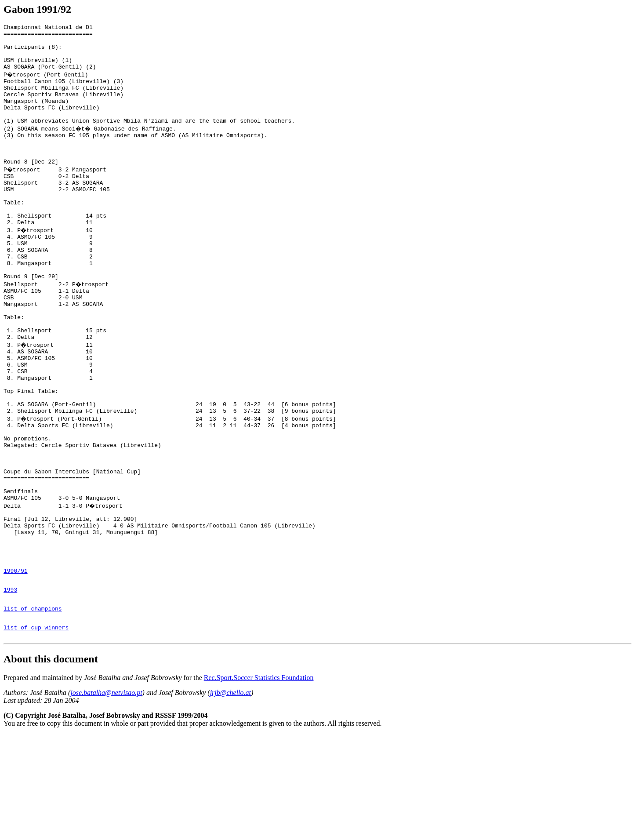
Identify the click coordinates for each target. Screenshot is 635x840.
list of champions (33, 710)
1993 (10, 688)
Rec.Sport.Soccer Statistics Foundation (259, 783)
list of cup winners (36, 731)
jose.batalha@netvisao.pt (106, 798)
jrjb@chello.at (230, 798)
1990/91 (16, 667)
